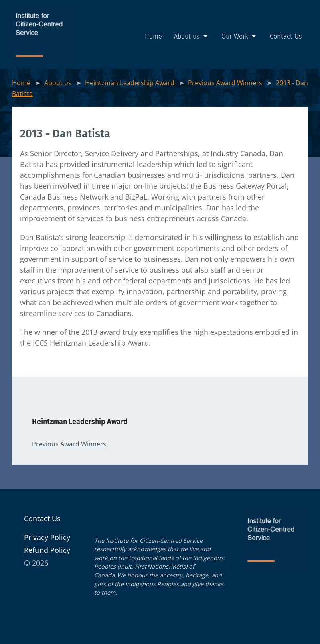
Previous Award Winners (225, 83)
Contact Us (286, 36)
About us (192, 37)
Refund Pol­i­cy (47, 550)
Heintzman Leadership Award (130, 83)
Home (153, 36)
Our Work (240, 37)
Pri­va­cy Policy (47, 537)
